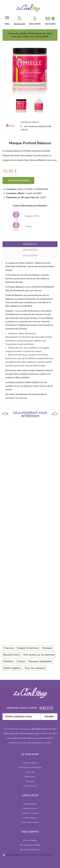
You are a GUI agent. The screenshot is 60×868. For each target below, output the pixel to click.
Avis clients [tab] (30, 256)
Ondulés (8, 661)
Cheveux (9, 648)
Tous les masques (35, 668)
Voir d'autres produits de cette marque (36, 128)
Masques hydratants (40, 661)
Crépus (21, 661)
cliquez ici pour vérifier (15, 858)
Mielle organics (12, 668)
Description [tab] (30, 244)
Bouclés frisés (12, 655)
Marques (47, 648)
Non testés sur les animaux (39, 655)
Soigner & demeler (28, 648)
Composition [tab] (30, 250)
